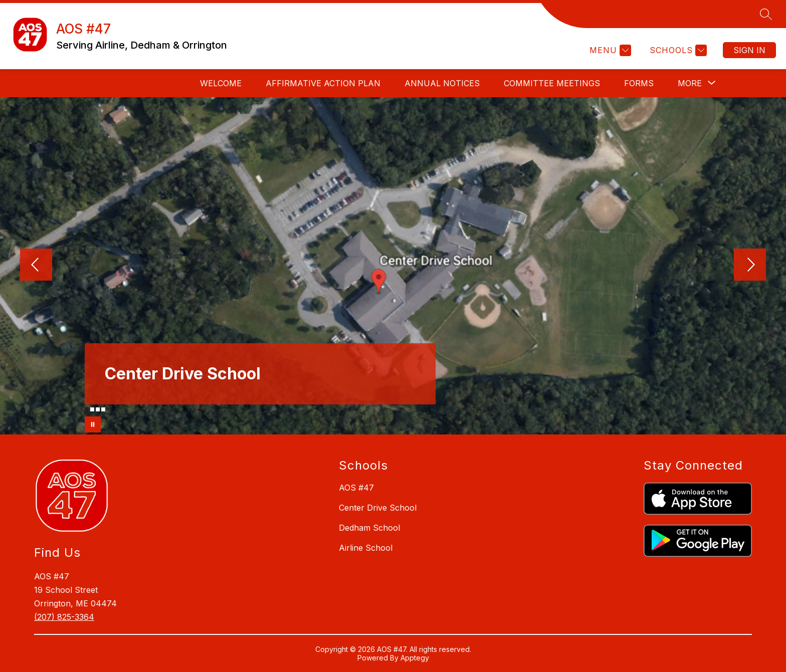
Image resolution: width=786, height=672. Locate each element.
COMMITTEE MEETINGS (552, 83)
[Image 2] (92, 409)
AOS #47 (356, 488)
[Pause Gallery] (93, 424)
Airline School (366, 548)
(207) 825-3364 (64, 617)
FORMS (639, 83)
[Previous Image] (36, 266)
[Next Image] (750, 266)
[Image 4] (103, 409)
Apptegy (415, 658)
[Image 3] (98, 409)
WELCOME (221, 83)
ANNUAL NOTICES (442, 83)
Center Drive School (378, 508)
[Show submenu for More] (690, 83)
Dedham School (369, 528)
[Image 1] (87, 411)
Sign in (749, 50)
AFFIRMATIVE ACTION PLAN (323, 83)
